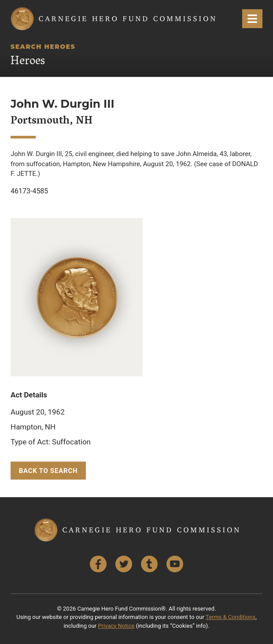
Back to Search (48, 471)
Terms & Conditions (231, 617)
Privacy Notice (116, 626)
